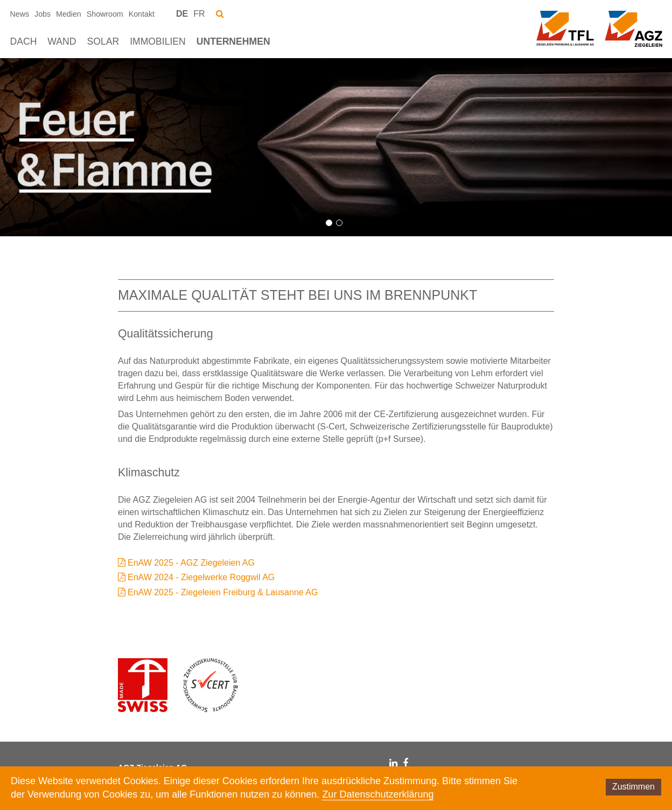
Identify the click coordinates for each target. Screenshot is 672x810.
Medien (69, 14)
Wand (62, 41)
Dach (24, 41)
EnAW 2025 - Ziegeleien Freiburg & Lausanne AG (223, 592)
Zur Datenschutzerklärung (378, 794)
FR (199, 14)
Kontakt (142, 14)
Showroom (105, 14)
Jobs (43, 14)
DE (182, 14)
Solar (103, 41)
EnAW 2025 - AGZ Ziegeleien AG (191, 563)
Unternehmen (233, 41)
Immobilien (158, 41)
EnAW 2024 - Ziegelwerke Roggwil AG (201, 577)
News (20, 14)
